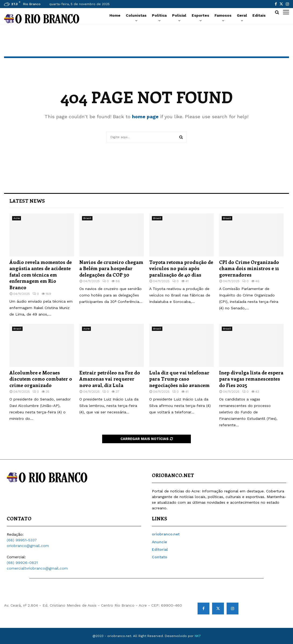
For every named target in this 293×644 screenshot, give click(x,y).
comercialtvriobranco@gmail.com (37, 568)
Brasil (87, 218)
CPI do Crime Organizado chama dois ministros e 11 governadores (249, 268)
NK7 (198, 636)
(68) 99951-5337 (22, 540)
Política (159, 15)
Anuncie (159, 542)
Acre (17, 218)
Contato (160, 557)
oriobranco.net (166, 534)
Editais (259, 15)
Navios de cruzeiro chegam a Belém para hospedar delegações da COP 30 (111, 268)
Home (115, 15)
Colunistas (136, 15)
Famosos (223, 15)
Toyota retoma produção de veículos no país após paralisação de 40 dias (181, 268)
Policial (179, 15)
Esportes (200, 15)
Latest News (27, 201)
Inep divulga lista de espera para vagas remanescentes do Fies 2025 (251, 379)
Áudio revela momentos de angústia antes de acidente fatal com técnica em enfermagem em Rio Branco (41, 275)
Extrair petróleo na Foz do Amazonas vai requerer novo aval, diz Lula (110, 379)
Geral (242, 15)
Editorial (160, 549)
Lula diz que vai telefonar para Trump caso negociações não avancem (179, 379)
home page (145, 117)
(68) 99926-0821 (22, 563)
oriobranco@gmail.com (28, 546)
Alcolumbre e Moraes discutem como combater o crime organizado (41, 379)
